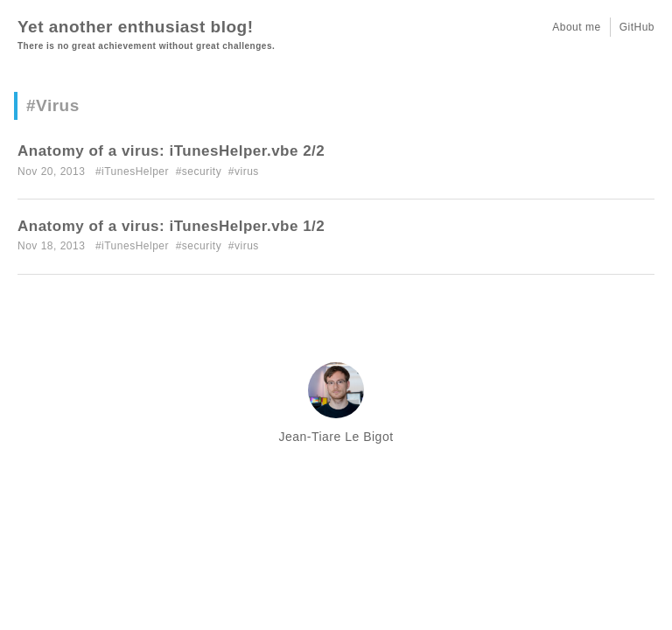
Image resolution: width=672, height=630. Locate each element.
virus (247, 171)
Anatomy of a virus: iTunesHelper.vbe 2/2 (171, 151)
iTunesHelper (135, 171)
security (202, 171)
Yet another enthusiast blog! (135, 27)
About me (576, 27)
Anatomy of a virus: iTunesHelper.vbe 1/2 (171, 226)
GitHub (637, 27)
